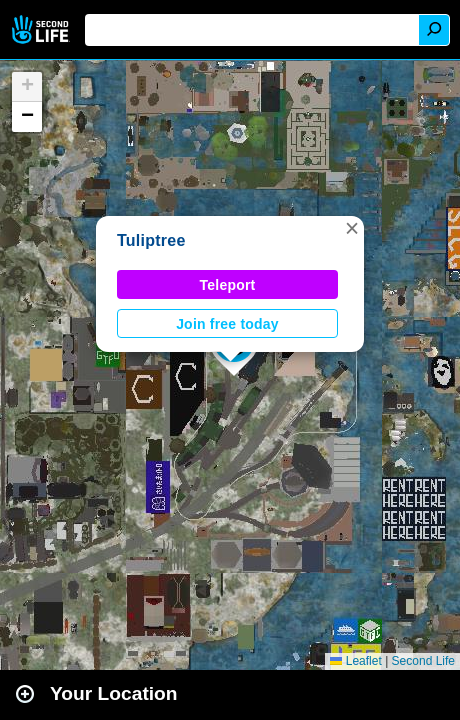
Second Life (42, 29)
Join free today (227, 324)
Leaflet (355, 661)
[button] (352, 228)
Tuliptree (151, 240)
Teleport (228, 285)
